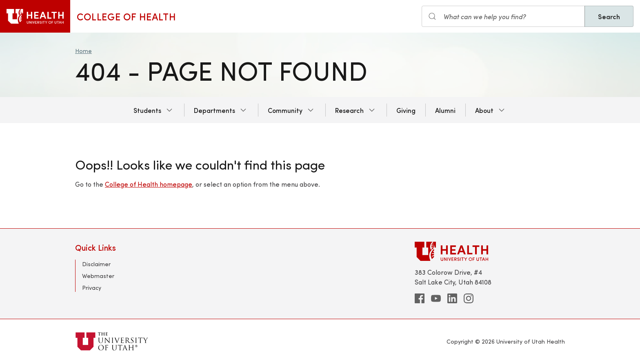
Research (349, 110)
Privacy (92, 288)
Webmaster (98, 276)
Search (609, 16)
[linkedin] (452, 298)
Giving (406, 110)
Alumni (445, 110)
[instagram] (469, 298)
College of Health (126, 16)
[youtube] (436, 298)
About (484, 110)
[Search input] (503, 16)
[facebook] (420, 298)
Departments (214, 110)
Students (147, 110)
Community (285, 110)
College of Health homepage (149, 184)
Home (83, 51)
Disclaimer (96, 264)
